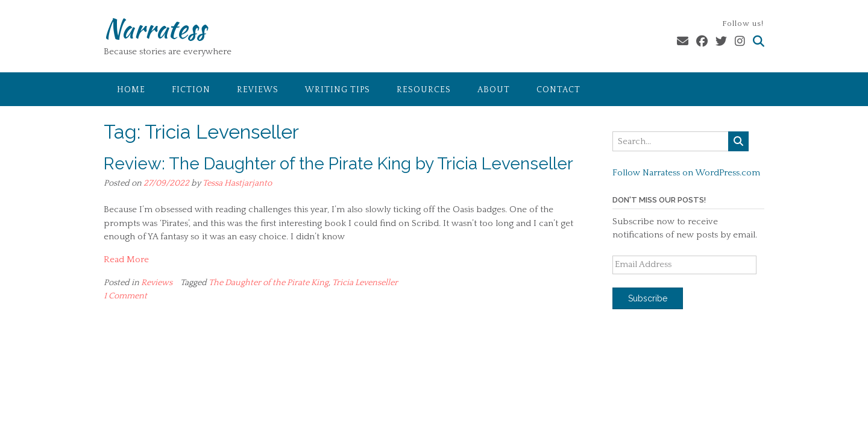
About (494, 90)
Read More (126, 259)
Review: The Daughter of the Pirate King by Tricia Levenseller (338, 164)
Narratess (155, 28)
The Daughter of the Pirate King (269, 283)
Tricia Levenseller (365, 283)
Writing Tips (338, 90)
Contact (558, 90)
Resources (424, 90)
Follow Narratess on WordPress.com (686, 173)
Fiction (191, 90)
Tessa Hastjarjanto (237, 183)
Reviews (258, 90)
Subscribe (648, 298)
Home (131, 90)
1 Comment (125, 296)
